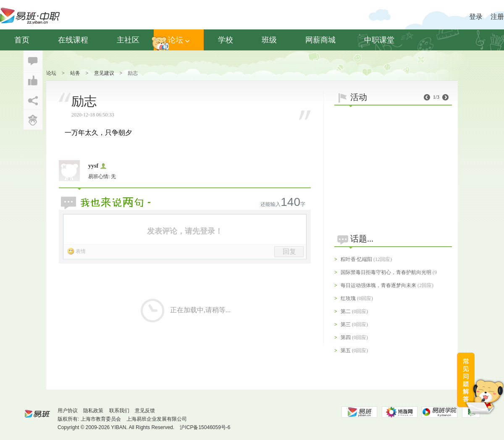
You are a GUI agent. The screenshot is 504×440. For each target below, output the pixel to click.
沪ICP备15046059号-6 (205, 427)
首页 (22, 40)
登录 (476, 17)
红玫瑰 (348, 298)
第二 (346, 311)
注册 (497, 17)
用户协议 (68, 411)
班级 (269, 40)
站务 (75, 73)
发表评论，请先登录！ (185, 231)
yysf (93, 166)
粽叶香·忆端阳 (356, 259)
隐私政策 (93, 411)
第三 (346, 324)
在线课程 (73, 40)
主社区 (128, 40)
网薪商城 (320, 40)
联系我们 (119, 411)
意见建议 (104, 73)
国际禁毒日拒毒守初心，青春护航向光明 (386, 272)
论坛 (179, 40)
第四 (346, 337)
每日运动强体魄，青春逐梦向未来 (378, 285)
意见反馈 (145, 411)
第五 (346, 350)
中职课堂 (379, 40)
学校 (226, 40)
